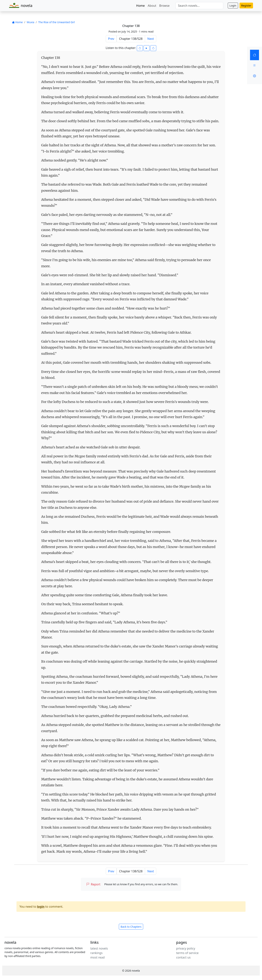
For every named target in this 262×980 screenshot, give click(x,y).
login (41, 907)
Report (93, 884)
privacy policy (186, 948)
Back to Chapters (131, 927)
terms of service (187, 953)
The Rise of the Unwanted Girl (57, 22)
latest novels (99, 948)
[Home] (255, 55)
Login (233, 6)
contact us (183, 957)
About (152, 6)
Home (141, 6)
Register (246, 6)
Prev (111, 39)
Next (151, 39)
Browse (164, 6)
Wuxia (31, 22)
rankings (96, 953)
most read (98, 957)
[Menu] (255, 65)
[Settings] (255, 76)
